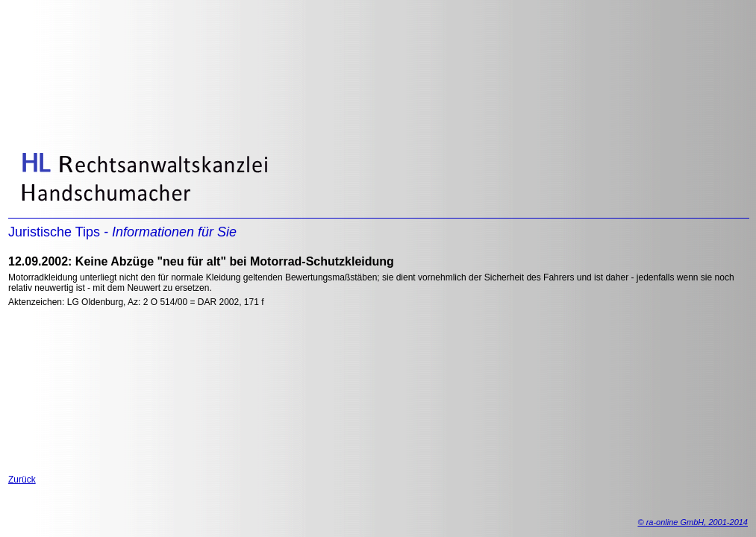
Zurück (22, 480)
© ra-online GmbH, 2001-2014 (693, 522)
